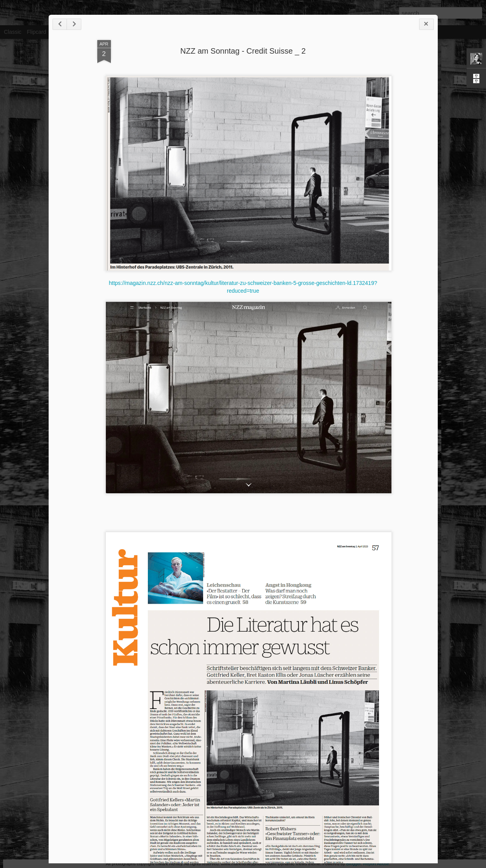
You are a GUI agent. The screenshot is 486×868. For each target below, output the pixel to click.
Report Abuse (376, 864)
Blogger (354, 864)
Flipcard (37, 32)
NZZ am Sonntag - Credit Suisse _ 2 (243, 51)
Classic (13, 32)
